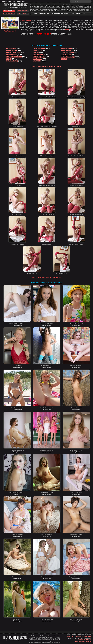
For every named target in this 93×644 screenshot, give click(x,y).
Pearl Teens (38, 59)
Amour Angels (12, 50)
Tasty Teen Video (67, 53)
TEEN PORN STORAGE (41, 13)
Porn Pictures (9, 11)
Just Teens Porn (40, 48)
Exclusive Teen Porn (14, 57)
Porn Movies (23, 11)
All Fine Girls (11, 48)
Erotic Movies (23, 14)
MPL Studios (38, 55)
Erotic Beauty (11, 55)
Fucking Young (12, 61)
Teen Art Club (66, 55)
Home (33, 67)
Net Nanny (79, 636)
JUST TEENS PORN (78, 13)
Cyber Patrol (71, 636)
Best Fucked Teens (14, 53)
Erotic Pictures (9, 14)
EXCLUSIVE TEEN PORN (60, 13)
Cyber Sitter (87, 636)
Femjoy (9, 59)
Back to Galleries (42, 67)
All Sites (64, 59)
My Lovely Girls (39, 57)
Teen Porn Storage (68, 57)
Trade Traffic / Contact (84, 640)
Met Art (36, 53)
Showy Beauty (66, 48)
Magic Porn (38, 50)
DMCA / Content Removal (83, 641)
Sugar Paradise (67, 50)
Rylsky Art (37, 61)
